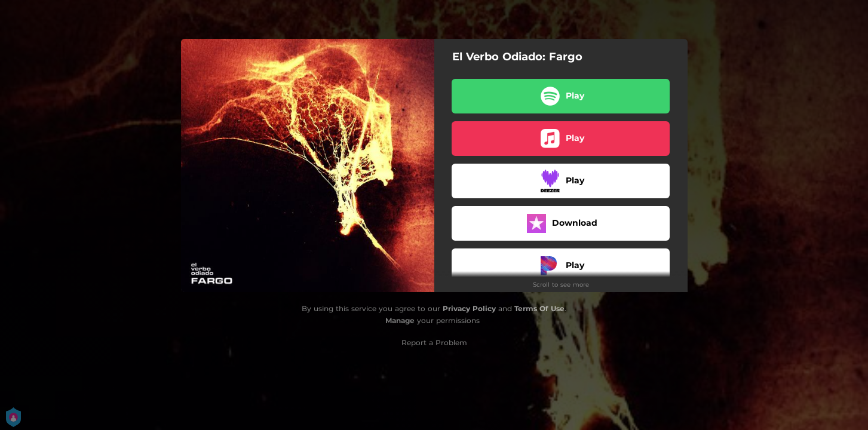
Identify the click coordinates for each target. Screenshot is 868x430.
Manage (400, 320)
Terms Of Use (539, 308)
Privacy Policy (469, 308)
